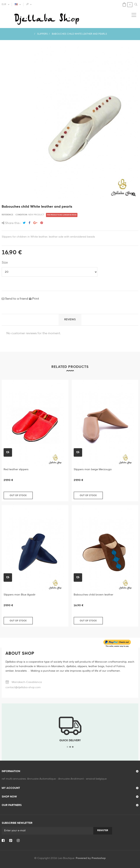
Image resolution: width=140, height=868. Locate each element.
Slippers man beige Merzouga (93, 469)
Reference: (8, 215)
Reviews (70, 320)
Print (35, 299)
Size (5, 263)
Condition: (22, 215)
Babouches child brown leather (93, 595)
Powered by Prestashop (91, 858)
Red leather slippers (16, 469)
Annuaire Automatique (41, 779)
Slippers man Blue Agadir (20, 595)
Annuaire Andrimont (71, 779)
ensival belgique (96, 779)
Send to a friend (16, 299)
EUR (4, 5)
